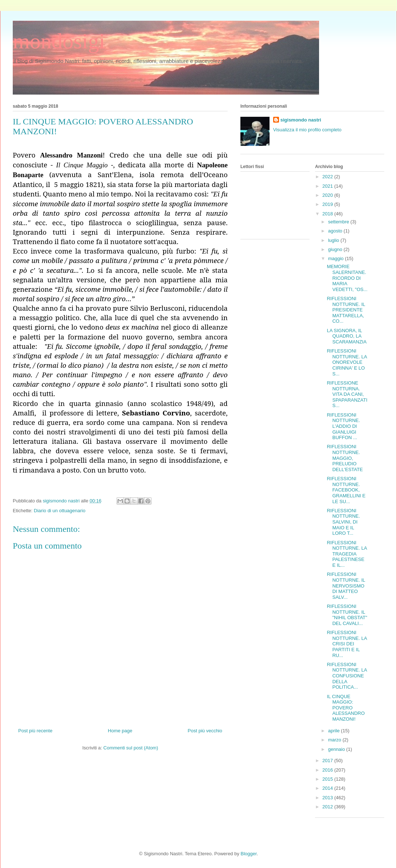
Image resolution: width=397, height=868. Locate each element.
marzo (335, 740)
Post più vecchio (205, 731)
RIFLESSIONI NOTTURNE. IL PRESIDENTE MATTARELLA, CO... (346, 310)
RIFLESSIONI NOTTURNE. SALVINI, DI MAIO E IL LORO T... (343, 522)
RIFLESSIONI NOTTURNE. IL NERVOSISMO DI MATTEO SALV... (346, 586)
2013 (328, 798)
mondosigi (59, 41)
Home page (120, 731)
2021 (328, 186)
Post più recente (35, 731)
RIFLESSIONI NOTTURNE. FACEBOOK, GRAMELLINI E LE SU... (346, 490)
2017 (328, 761)
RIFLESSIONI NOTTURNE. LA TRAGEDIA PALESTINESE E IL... (347, 554)
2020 (328, 195)
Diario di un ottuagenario (60, 511)
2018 (328, 214)
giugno (336, 249)
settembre (339, 222)
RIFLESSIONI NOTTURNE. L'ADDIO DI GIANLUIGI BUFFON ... (343, 426)
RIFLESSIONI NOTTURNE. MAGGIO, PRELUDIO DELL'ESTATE (345, 458)
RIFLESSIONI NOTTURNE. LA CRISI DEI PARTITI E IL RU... (347, 644)
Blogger (249, 854)
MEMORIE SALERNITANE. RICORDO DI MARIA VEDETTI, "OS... (347, 278)
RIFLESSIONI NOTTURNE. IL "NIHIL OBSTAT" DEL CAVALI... (347, 615)
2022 (328, 177)
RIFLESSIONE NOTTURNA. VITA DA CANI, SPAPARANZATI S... (347, 394)
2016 (328, 770)
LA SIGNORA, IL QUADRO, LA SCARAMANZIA (347, 336)
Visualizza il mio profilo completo (307, 130)
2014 (328, 788)
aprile (335, 731)
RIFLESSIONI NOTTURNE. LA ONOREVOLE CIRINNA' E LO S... (347, 362)
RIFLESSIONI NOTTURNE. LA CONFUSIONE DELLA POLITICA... (347, 676)
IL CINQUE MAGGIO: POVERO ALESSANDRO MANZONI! (346, 708)
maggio (337, 258)
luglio (334, 240)
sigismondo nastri (301, 120)
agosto (336, 231)
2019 (328, 204)
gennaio (337, 749)
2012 (328, 807)
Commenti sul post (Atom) (131, 748)
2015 (328, 779)
